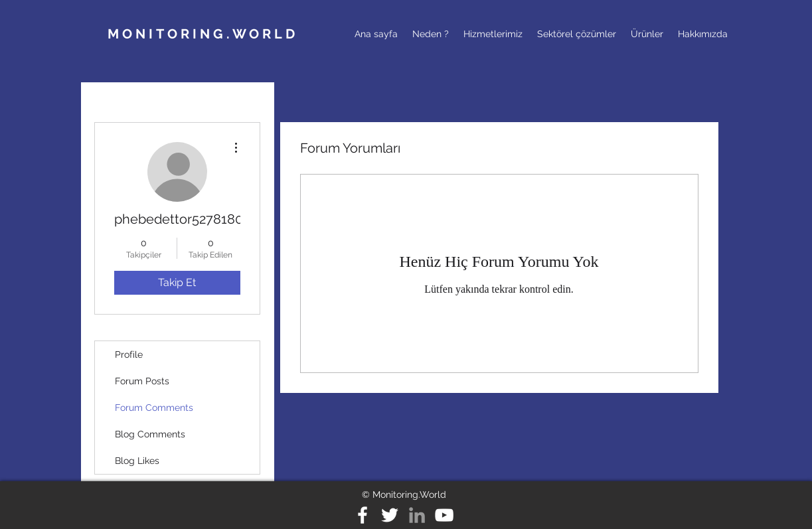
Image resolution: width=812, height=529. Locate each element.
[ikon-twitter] (390, 515)
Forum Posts (142, 381)
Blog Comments (150, 434)
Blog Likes (137, 461)
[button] (431, 34)
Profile (129, 354)
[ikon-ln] (417, 515)
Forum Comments (154, 408)
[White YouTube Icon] (444, 515)
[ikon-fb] (363, 515)
